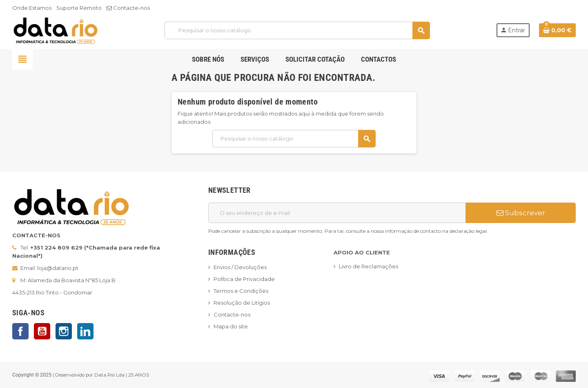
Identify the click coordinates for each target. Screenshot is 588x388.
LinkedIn (85, 331)
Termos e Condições (241, 291)
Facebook (20, 331)
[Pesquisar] (297, 30)
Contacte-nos (128, 8)
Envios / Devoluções (240, 267)
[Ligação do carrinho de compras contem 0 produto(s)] (557, 30)
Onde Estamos (32, 8)
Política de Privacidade (244, 279)
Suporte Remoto (79, 8)
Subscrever (521, 213)
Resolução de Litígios (242, 303)
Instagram (64, 331)
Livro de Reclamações (369, 266)
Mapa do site (231, 326)
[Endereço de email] (337, 213)
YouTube (42, 331)
